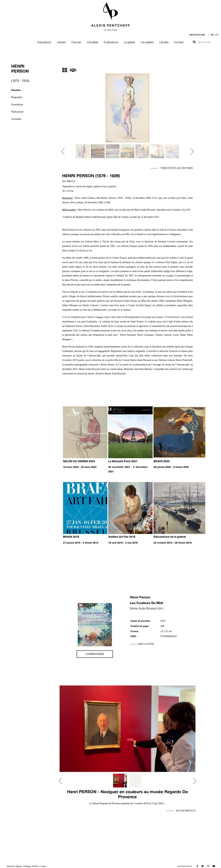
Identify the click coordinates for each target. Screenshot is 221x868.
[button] (64, 151)
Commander (95, 654)
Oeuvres (76, 42)
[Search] (209, 42)
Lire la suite (146, 644)
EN (217, 35)
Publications (111, 42)
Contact (179, 42)
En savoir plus (186, 811)
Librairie (164, 42)
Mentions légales (14, 866)
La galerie (129, 42)
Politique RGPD (31, 866)
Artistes (61, 42)
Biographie (17, 97)
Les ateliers (147, 42)
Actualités (92, 42)
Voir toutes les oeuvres (177, 168)
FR (212, 35)
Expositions (44, 42)
